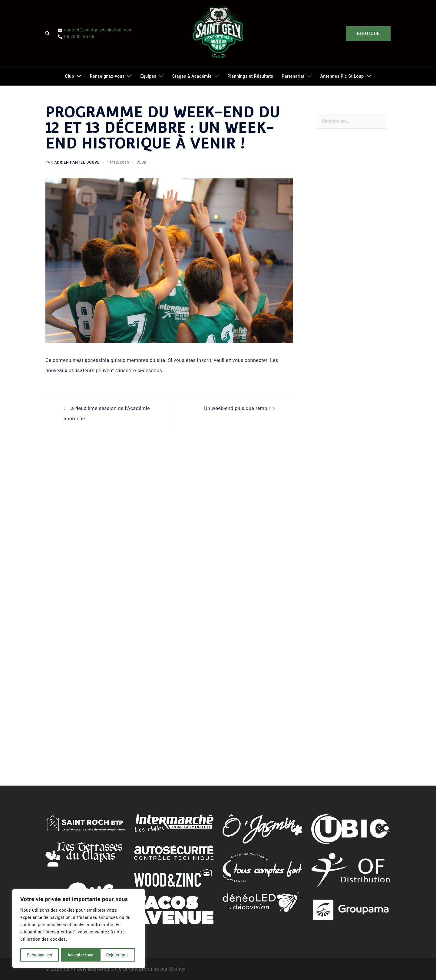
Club (69, 76)
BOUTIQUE (368, 34)
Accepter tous (118, 955)
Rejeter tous (79, 955)
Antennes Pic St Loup (342, 76)
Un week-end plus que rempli (237, 408)
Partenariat (293, 76)
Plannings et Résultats (250, 76)
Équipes (148, 76)
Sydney (177, 969)
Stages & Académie (192, 76)
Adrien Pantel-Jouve (77, 162)
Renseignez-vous (107, 76)
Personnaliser (39, 955)
